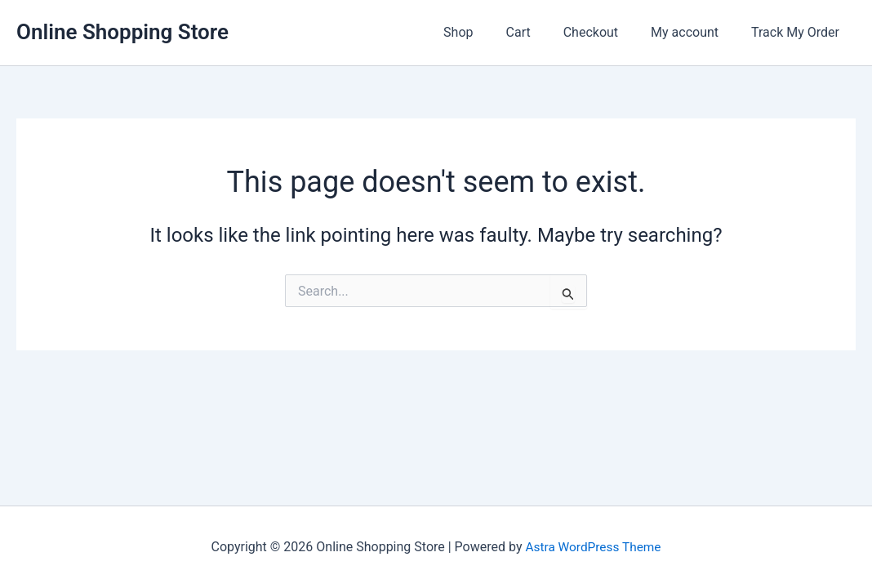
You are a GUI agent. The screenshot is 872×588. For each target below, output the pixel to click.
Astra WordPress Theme (593, 547)
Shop (487, 32)
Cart (541, 32)
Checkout (607, 32)
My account (694, 32)
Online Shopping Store (122, 32)
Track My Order (799, 32)
